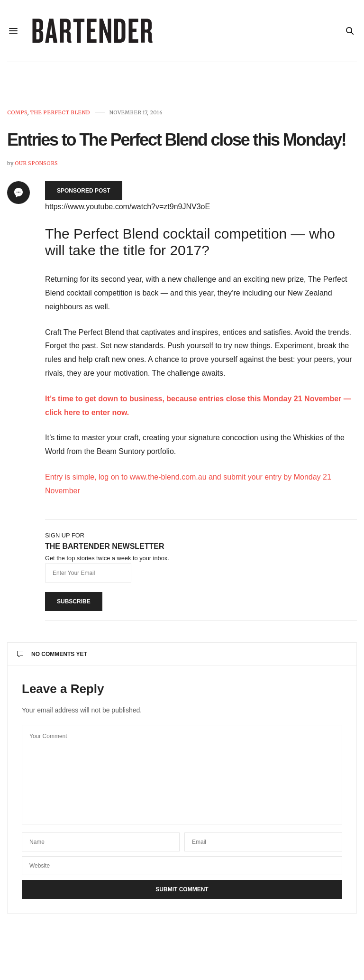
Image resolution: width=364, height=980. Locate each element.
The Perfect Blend (60, 113)
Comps (17, 113)
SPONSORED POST (84, 191)
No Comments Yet (52, 654)
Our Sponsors (36, 163)
